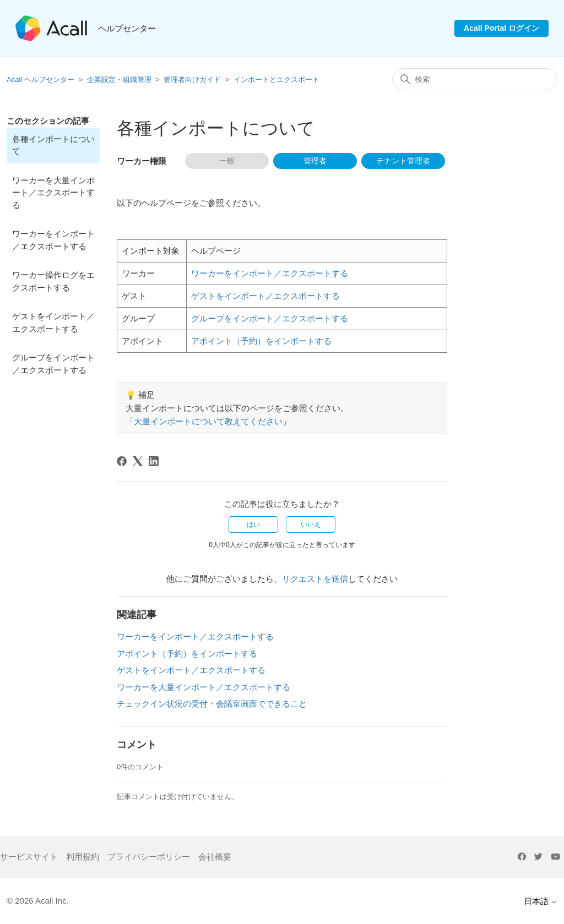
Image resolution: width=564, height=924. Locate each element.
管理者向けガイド (192, 80)
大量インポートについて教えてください (208, 421)
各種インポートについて (53, 145)
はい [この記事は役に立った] (253, 524)
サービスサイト (29, 857)
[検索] (475, 79)
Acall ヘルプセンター (41, 80)
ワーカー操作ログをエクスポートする (53, 281)
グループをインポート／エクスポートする (53, 364)
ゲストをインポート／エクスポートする (53, 322)
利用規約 (83, 857)
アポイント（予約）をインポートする (261, 341)
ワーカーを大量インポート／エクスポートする (53, 193)
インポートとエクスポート (276, 80)
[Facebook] (122, 461)
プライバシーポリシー (149, 857)
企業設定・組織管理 (119, 80)
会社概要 (215, 857)
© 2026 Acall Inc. (38, 901)
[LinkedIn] (154, 461)
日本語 (541, 901)
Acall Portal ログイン (501, 28)
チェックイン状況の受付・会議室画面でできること (212, 704)
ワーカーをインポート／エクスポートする (53, 240)
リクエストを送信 (315, 579)
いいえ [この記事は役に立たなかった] (311, 524)
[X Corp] (138, 461)
